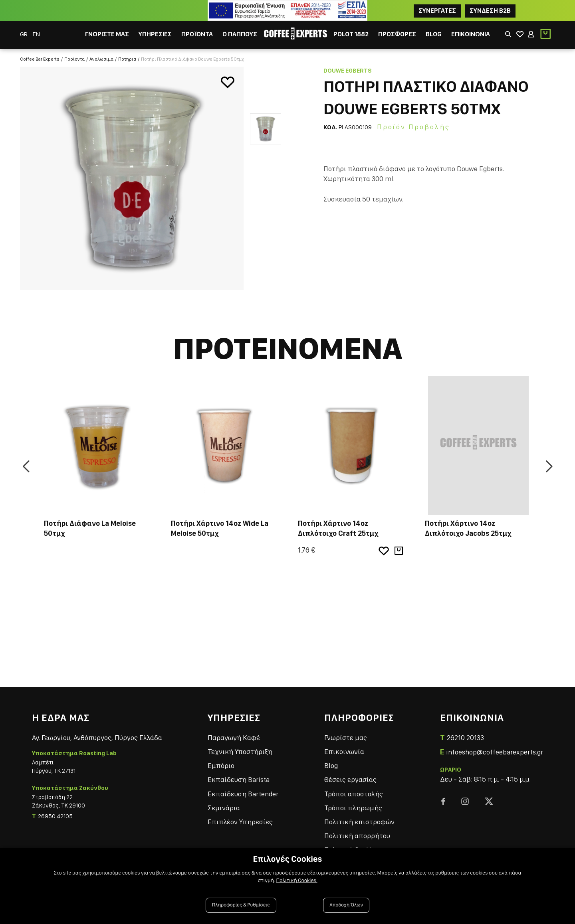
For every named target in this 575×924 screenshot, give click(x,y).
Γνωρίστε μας (346, 737)
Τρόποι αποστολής (354, 794)
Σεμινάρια (224, 808)
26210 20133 (465, 737)
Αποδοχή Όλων (346, 905)
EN (36, 34)
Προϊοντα (74, 59)
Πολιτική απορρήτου (357, 836)
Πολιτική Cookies (297, 881)
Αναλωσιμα (101, 59)
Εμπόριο (221, 765)
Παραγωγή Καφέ (234, 737)
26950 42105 (55, 816)
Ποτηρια (127, 59)
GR (24, 34)
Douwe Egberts (348, 71)
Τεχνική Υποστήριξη (240, 751)
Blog (331, 765)
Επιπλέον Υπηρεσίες (240, 822)
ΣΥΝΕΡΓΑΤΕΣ (437, 11)
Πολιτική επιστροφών (359, 822)
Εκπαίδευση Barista (239, 779)
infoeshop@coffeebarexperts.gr (495, 752)
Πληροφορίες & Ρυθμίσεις (241, 905)
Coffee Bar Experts (40, 59)
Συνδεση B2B (490, 11)
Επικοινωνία (344, 751)
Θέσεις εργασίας (350, 779)
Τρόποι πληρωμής (353, 808)
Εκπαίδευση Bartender (243, 794)
